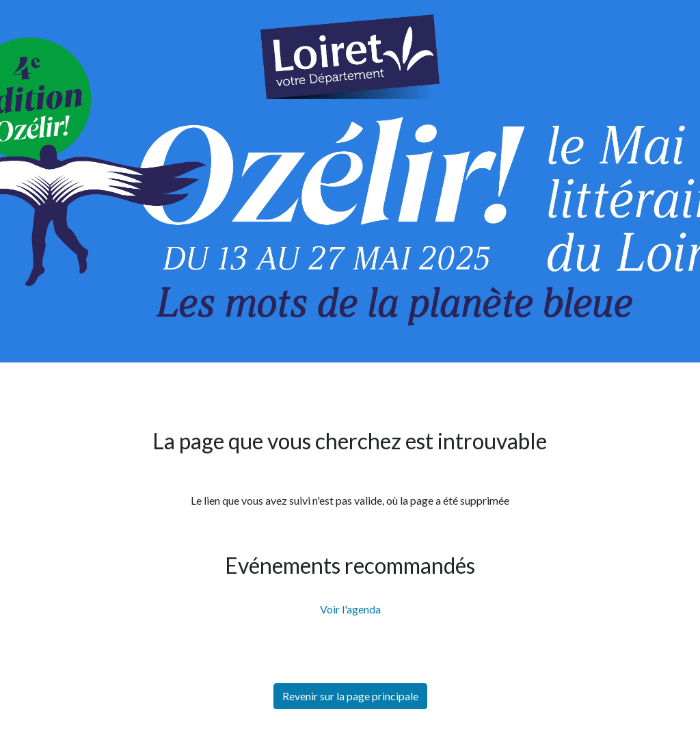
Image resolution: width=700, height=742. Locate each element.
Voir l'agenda (350, 609)
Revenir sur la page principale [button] (350, 696)
